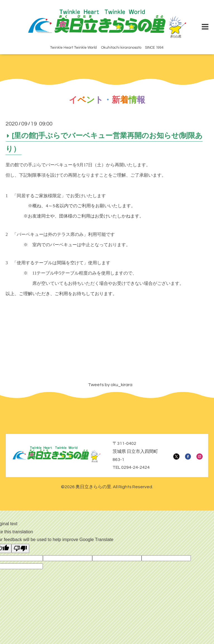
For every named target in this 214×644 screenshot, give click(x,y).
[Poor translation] (20, 548)
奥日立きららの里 (93, 487)
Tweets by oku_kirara (110, 385)
